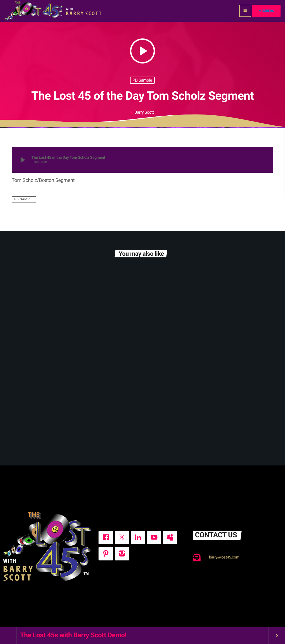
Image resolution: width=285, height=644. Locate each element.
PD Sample (142, 80)
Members (266, 11)
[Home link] (54, 11)
